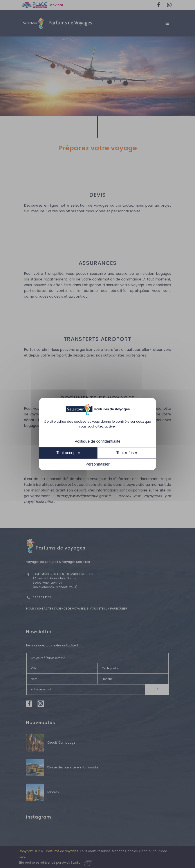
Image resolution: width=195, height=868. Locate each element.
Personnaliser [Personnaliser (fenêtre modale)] (97, 464)
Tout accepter (68, 453)
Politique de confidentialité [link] (97, 441)
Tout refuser (127, 453)
